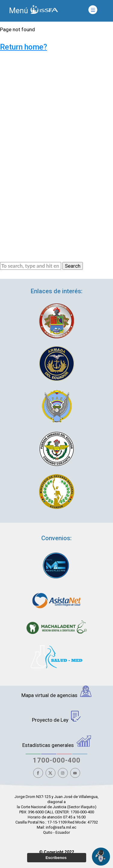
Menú (19, 11)
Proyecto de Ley (56, 717)
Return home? (24, 47)
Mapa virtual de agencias (56, 692)
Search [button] (73, 266)
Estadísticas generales (57, 742)
